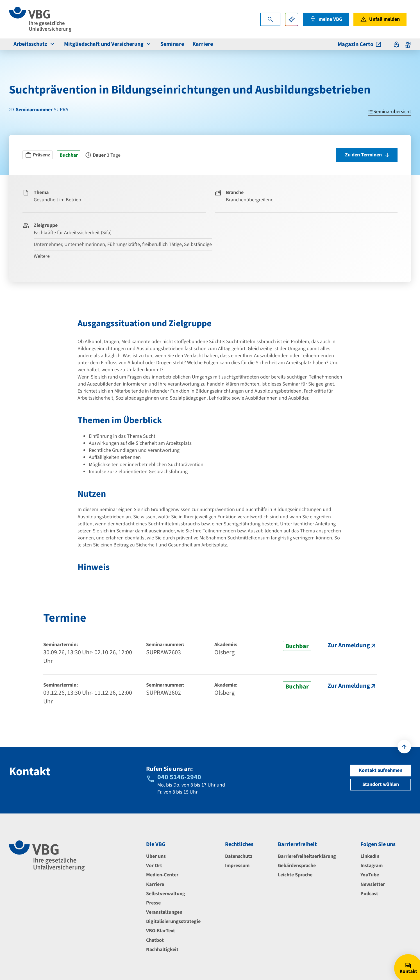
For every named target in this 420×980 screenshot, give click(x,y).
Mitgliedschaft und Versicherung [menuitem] (108, 44)
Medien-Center (162, 875)
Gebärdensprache (297, 866)
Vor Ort (154, 866)
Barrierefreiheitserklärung (307, 856)
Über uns (156, 856)
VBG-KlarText (161, 931)
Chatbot (155, 940)
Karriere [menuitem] (203, 44)
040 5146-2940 (179, 777)
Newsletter (373, 884)
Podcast (369, 894)
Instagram (372, 866)
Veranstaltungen (164, 912)
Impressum (237, 866)
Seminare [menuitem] (172, 44)
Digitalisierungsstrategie (173, 921)
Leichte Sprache (295, 875)
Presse (153, 903)
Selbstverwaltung (166, 894)
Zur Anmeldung (349, 645)
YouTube (370, 875)
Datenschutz (239, 856)
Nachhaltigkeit (162, 950)
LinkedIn (370, 856)
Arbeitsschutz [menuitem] (35, 44)
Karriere (155, 884)
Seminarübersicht (389, 112)
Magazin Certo (360, 44)
